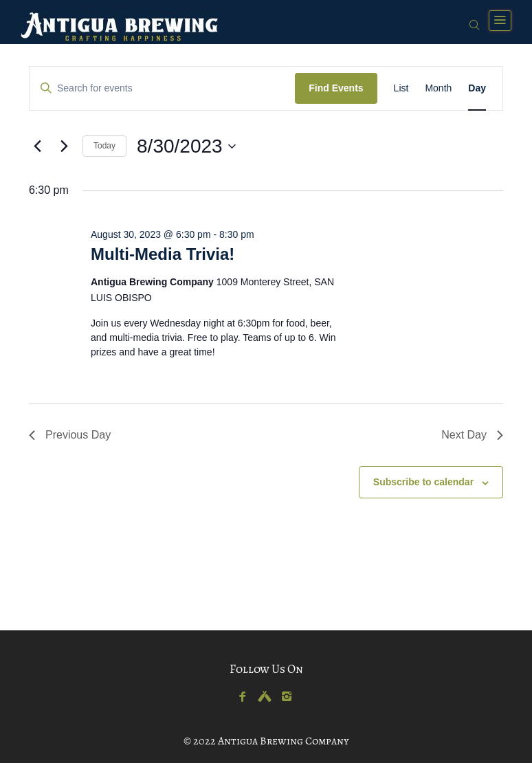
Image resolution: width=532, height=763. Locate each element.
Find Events (336, 88)
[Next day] (64, 146)
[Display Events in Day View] (477, 88)
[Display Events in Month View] (438, 88)
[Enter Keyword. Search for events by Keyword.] (162, 88)
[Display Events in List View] (401, 88)
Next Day (472, 435)
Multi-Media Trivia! (163, 254)
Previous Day (70, 435)
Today (104, 146)
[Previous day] (37, 146)
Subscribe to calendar (423, 482)
